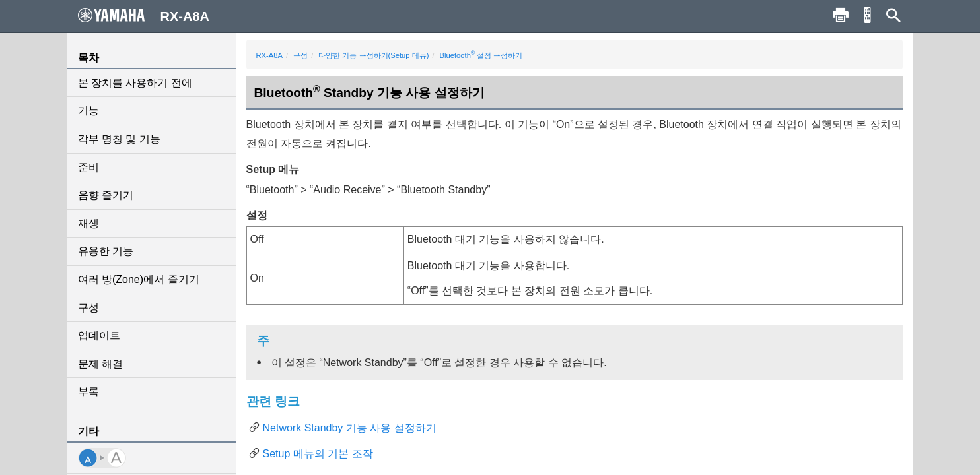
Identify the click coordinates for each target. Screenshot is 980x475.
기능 (88, 111)
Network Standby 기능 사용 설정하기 (350, 428)
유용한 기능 (106, 251)
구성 (88, 308)
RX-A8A (269, 55)
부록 (88, 392)
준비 (88, 167)
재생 (88, 223)
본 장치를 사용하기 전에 (135, 83)
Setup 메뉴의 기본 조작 (318, 454)
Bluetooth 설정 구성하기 (481, 55)
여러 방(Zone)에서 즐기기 (139, 279)
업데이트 (99, 335)
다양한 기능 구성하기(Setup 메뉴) (373, 55)
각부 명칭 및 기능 (119, 139)
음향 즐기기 (106, 195)
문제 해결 (100, 364)
